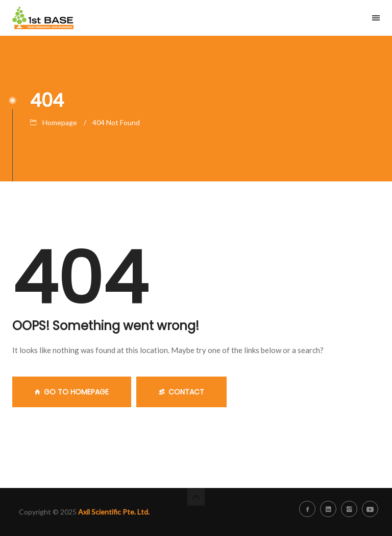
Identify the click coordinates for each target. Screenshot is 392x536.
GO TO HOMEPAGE (72, 392)
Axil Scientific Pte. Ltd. (114, 512)
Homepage (60, 122)
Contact (181, 392)
